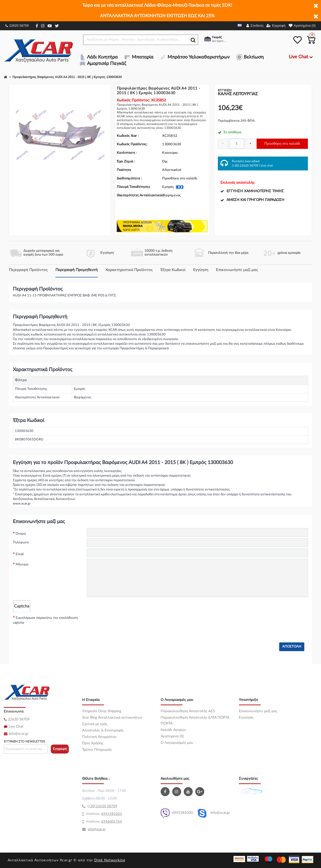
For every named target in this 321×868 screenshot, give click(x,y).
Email (20, 554)
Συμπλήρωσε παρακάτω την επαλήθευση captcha (45, 620)
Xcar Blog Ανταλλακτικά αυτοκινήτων (112, 718)
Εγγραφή (60, 749)
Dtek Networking (110, 860)
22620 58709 (17, 26)
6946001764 (112, 822)
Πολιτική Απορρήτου (99, 737)
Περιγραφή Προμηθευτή (77, 270)
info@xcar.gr (18, 734)
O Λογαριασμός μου (177, 743)
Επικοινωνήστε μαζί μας (237, 270)
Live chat (267, 166)
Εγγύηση (201, 270)
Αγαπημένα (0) (172, 736)
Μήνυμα (22, 565)
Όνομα (21, 534)
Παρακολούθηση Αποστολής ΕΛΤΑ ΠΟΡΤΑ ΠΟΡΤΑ (195, 721)
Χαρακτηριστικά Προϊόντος (129, 270)
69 (103, 814)
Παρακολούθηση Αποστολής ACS (188, 711)
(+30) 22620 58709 (245, 166)
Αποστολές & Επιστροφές (103, 730)
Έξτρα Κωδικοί (173, 270)
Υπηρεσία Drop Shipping (102, 711)
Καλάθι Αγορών (173, 730)
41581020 (114, 814)
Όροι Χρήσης (93, 743)
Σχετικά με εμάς (95, 724)
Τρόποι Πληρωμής (97, 750)
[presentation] (126, 622)
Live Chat (16, 727)
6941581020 (177, 813)
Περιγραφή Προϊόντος (28, 270)
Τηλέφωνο (21, 542)
